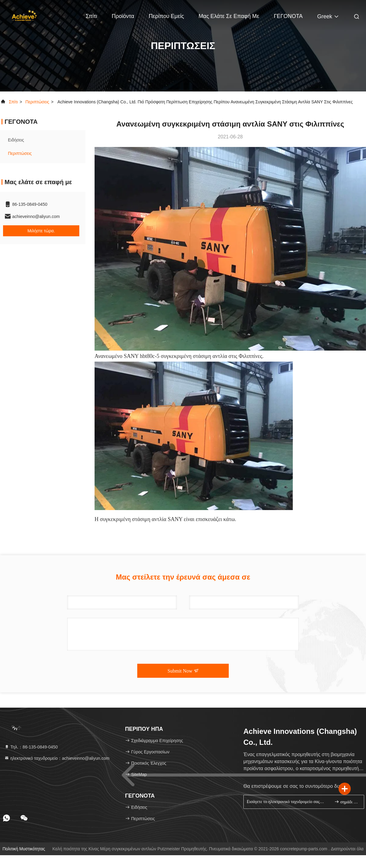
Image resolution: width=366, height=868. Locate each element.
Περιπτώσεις (37, 102)
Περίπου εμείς (166, 16)
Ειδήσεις (16, 140)
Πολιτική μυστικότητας (24, 849)
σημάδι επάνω (347, 802)
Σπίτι (91, 16)
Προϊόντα (123, 16)
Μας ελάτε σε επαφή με (229, 16)
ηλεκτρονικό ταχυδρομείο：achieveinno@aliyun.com (57, 758)
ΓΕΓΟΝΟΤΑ (288, 16)
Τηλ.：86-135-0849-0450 (31, 747)
